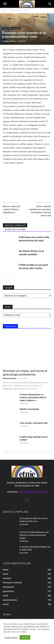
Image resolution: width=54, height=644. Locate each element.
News (11, 28)
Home (4, 10)
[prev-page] (5, 279)
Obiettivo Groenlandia (29, 409)
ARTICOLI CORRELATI (15, 226)
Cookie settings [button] (11, 638)
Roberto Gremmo (10, 378)
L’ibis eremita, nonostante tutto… (34, 423)
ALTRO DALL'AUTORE (15, 230)
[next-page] (9, 279)
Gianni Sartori (10, 41)
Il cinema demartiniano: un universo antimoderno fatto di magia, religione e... (33, 397)
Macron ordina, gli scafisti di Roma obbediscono (11, 209)
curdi (26, 10)
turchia (17, 28)
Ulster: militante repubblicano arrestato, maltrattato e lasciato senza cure (40, 211)
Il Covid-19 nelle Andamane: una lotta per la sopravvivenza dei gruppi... (34, 535)
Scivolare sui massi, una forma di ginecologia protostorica (25, 373)
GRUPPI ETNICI (15, 10)
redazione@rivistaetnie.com (33, 492)
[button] (5, 4)
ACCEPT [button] (25, 637)
